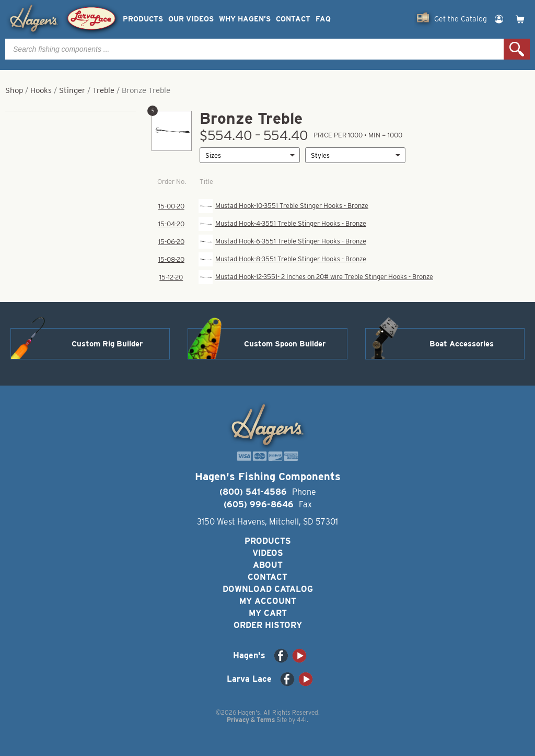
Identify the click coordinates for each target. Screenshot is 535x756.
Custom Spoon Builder (285, 344)
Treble (103, 90)
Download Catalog (268, 589)
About (268, 565)
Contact (293, 19)
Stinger (72, 90)
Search (517, 49)
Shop (14, 90)
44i (302, 720)
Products (143, 19)
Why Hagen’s (245, 19)
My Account (268, 601)
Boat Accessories (462, 344)
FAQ (323, 19)
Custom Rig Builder (107, 344)
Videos (268, 553)
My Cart (268, 613)
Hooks (41, 90)
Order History (268, 625)
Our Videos (191, 19)
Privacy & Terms (251, 720)
